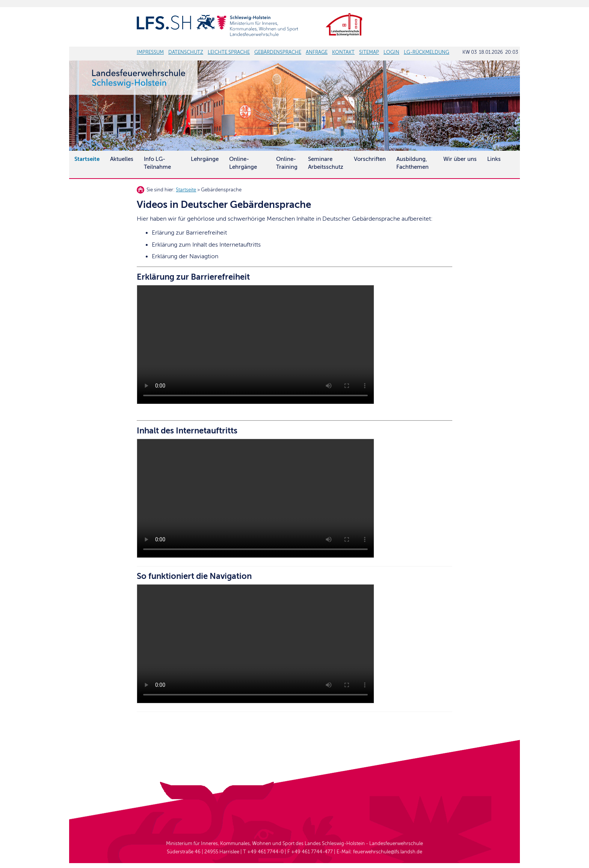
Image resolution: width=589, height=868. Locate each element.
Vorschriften (370, 159)
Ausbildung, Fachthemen (412, 163)
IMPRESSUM (150, 52)
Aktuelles (122, 159)
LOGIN (391, 52)
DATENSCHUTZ (186, 52)
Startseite (186, 190)
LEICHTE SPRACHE (229, 52)
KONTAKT (343, 52)
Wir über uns (460, 159)
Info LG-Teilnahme (157, 163)
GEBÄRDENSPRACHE (278, 52)
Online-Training (287, 163)
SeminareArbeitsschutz (326, 163)
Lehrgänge (205, 159)
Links (494, 159)
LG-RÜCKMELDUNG (427, 52)
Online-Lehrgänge (243, 163)
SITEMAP (369, 52)
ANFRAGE (317, 52)
